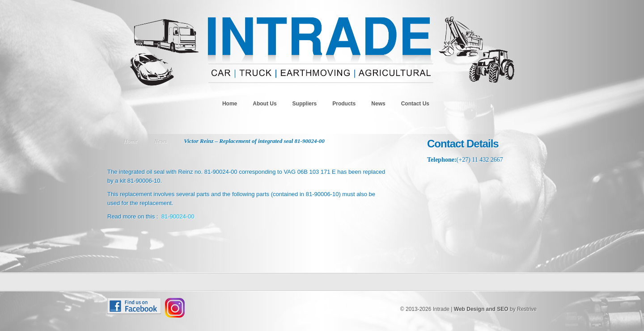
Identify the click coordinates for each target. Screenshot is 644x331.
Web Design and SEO (481, 309)
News (378, 104)
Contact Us (415, 104)
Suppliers (305, 104)
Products (344, 104)
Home (230, 104)
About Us (265, 104)
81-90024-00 (178, 216)
